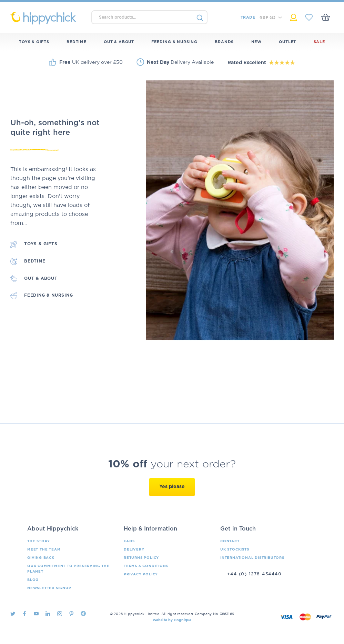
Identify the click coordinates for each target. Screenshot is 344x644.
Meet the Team (44, 549)
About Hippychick (53, 529)
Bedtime (77, 42)
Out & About (119, 42)
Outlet (287, 42)
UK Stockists (235, 549)
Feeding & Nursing (174, 42)
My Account (294, 17)
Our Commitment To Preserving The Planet (68, 569)
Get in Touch (238, 529)
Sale (319, 42)
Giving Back (41, 558)
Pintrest (71, 614)
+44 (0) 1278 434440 (255, 574)
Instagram (60, 614)
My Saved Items (309, 17)
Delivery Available (180, 62)
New (256, 42)
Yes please (172, 487)
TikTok (83, 613)
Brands (224, 42)
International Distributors (252, 558)
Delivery (134, 549)
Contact (230, 541)
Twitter (13, 614)
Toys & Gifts (34, 42)
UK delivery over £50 (91, 62)
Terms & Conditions (146, 566)
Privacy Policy (141, 574)
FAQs (129, 541)
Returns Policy (141, 558)
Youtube (36, 614)
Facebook (24, 614)
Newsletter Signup (49, 588)
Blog (33, 580)
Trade (248, 17)
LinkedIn (48, 614)
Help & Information (150, 529)
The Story (39, 541)
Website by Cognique (172, 620)
